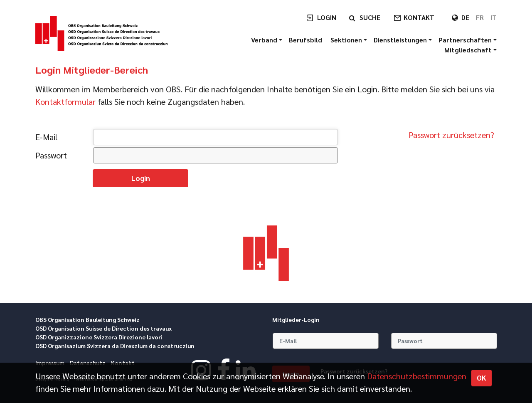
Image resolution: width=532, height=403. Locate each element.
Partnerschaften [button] (466, 40)
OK (482, 378)
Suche (370, 17)
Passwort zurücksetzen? (451, 135)
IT (494, 17)
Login (327, 17)
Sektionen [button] (347, 40)
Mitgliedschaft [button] (469, 50)
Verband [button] (265, 40)
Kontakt (419, 17)
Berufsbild (306, 40)
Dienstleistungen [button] (401, 40)
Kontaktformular (65, 101)
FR (480, 17)
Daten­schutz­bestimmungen (417, 376)
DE (465, 17)
